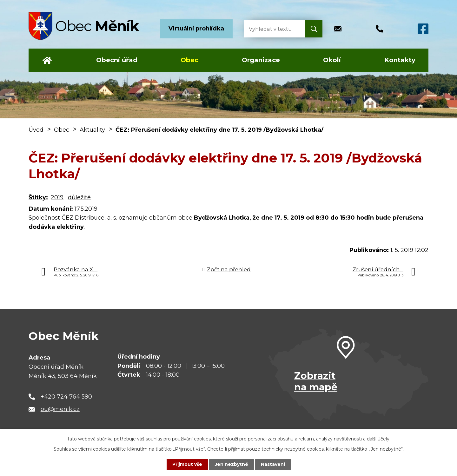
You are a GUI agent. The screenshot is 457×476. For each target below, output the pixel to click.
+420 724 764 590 (66, 397)
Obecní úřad (117, 60)
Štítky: (38, 197)
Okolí (332, 60)
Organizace (261, 60)
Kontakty (400, 60)
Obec (189, 60)
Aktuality (92, 130)
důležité (79, 197)
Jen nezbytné (232, 464)
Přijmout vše (187, 464)
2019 (57, 197)
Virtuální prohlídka (196, 29)
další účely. (379, 439)
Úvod (47, 60)
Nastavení (273, 464)
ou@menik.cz (60, 409)
